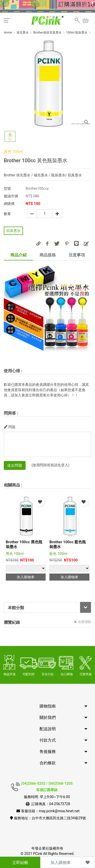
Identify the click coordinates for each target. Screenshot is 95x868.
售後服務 (48, 752)
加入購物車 (61, 863)
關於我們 (48, 717)
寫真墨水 (13, 231)
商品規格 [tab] (48, 255)
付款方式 (48, 740)
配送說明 (48, 729)
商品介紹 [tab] (18, 255)
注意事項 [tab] (77, 255)
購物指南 (48, 706)
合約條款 (48, 763)
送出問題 (15, 466)
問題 (10, 427)
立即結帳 (20, 863)
